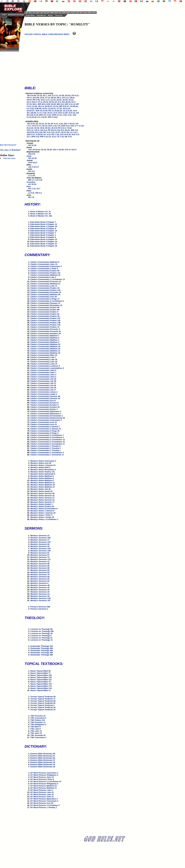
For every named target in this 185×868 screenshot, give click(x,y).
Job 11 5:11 (53, 95)
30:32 (51, 102)
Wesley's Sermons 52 (40, 546)
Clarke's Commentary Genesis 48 (45, 396)
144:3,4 (43, 130)
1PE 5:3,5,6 (53, 117)
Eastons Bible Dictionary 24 (43, 767)
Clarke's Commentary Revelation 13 (46, 305)
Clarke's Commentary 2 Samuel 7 (45, 427)
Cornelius (31, 182)
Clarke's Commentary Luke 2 (43, 277)
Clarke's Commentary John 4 (43, 375)
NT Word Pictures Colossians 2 (44, 773)
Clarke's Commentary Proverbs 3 (45, 329)
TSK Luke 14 (36, 731)
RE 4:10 (68, 137)
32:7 (45, 95)
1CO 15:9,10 (65, 134)
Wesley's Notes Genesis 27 (42, 498)
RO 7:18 (55, 134)
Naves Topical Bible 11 (40, 690)
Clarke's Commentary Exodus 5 (44, 405)
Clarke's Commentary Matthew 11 (45, 351)
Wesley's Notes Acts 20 (41, 463)
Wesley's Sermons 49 (40, 585)
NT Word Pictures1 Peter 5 (42, 779)
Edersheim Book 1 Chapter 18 (44, 226)
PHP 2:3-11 (57, 115)
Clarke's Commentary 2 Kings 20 (45, 431)
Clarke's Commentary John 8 (43, 370)
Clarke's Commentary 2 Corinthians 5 (47, 437)
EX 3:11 (54, 124)
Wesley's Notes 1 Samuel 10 (43, 465)
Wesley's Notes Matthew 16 (42, 485)
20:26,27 (48, 106)
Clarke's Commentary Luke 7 (43, 357)
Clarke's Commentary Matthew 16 (45, 349)
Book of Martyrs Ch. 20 (41, 214)
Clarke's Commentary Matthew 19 (45, 346)
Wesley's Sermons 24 (40, 592)
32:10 (41, 124)
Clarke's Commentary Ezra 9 (43, 401)
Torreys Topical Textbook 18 (43, 710)
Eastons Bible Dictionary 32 (43, 764)
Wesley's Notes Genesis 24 (42, 500)
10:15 (37, 128)
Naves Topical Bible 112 (41, 680)
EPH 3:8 (35, 137)
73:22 (69, 128)
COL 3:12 (67, 115)
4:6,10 (44, 117)
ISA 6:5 (60, 130)
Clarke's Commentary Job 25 (43, 385)
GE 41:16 (32, 145)
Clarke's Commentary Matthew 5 (45, 338)
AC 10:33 (32, 184)
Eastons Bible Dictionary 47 (43, 760)
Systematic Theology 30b (42, 655)
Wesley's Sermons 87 (40, 555)
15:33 (59, 100)
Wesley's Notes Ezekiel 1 (41, 504)
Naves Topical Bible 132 (41, 677)
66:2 (35, 104)
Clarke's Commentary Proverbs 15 (46, 292)
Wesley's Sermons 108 (40, 538)
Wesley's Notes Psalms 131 (43, 472)
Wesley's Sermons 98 (40, 564)
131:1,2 (65, 98)
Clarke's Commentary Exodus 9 (44, 403)
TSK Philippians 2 (38, 724)
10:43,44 (74, 106)
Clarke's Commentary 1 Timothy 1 (45, 450)
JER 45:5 (42, 104)
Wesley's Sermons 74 (40, 557)
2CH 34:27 (33, 163)
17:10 (59, 108)
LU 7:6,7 (74, 132)
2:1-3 (39, 113)
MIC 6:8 (60, 104)
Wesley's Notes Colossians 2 (43, 461)
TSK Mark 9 (35, 727)
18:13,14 (66, 108)
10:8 (42, 100)
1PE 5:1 (39, 193)
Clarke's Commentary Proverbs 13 (46, 282)
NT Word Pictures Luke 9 (41, 790)
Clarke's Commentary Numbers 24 (46, 333)
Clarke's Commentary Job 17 (43, 390)
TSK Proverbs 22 (38, 716)
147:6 (29, 100)
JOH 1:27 (31, 134)
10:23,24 (30, 132)
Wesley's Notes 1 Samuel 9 (42, 511)
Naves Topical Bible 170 (41, 686)
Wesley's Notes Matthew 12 (42, 487)
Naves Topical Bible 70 (40, 682)
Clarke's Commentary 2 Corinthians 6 (47, 301)
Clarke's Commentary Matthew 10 (45, 353)
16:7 (38, 189)
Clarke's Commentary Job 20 (43, 388)
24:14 (43, 150)
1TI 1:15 (60, 137)
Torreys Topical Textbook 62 (43, 703)
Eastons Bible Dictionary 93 (43, 758)
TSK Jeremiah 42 (38, 735)
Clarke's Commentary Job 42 (43, 379)
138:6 (72, 98)
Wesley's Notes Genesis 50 (42, 493)
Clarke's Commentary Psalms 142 (45, 320)
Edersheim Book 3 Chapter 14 (44, 242)
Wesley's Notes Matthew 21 (42, 483)
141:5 (37, 130)
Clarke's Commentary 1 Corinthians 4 (47, 453)
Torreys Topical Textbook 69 (43, 701)
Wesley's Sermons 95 (40, 566)
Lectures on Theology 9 (41, 636)
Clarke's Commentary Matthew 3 (45, 342)
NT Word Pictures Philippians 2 (44, 775)
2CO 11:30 (63, 113)
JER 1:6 (74, 130)
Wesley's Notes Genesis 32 (42, 496)
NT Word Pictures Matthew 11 (44, 788)
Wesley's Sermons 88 (40, 568)
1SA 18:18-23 (34, 150)
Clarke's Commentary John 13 (44, 264)
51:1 (73, 102)
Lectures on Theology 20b (42, 631)
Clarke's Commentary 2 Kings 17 (45, 299)
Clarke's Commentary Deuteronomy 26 (48, 418)
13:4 (55, 113)
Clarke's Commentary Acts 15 (44, 422)
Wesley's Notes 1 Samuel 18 (43, 513)
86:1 (59, 98)
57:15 (29, 104)
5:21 (49, 115)
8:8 (53, 132)
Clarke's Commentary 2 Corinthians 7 (47, 435)
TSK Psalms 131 (38, 720)
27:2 (40, 102)
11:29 (34, 106)
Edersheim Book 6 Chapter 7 (43, 222)
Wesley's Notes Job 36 (40, 489)
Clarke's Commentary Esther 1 (44, 409)
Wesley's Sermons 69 (40, 577)
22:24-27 (30, 111)
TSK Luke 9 (35, 729)
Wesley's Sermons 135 (40, 549)
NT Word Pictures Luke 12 (42, 794)
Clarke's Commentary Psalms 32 (45, 314)
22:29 (61, 95)
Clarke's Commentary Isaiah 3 (44, 394)
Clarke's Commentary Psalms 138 (45, 323)
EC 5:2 (58, 102)
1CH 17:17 (37, 126)
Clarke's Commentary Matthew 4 (45, 340)
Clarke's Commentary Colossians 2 (46, 266)
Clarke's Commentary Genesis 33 (45, 398)
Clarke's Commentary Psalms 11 (45, 327)
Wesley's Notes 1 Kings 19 (42, 517)
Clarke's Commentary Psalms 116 (45, 325)
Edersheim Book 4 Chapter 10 (44, 239)
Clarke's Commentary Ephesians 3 (46, 414)
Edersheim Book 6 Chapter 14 (44, 224)
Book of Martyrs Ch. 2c (41, 212)
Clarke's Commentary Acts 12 (44, 424)
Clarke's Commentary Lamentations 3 (47, 368)
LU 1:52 (30, 108)
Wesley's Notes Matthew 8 (42, 478)
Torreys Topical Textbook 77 (43, 699)
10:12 (50, 113)
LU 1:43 (32, 176)
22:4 (28, 102)
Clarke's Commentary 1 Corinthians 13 (48, 279)
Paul (29, 186)
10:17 (29, 98)
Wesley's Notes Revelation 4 (43, 470)
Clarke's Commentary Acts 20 (44, 297)
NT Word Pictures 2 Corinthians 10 (46, 781)
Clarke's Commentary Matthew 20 (45, 295)
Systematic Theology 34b (42, 653)
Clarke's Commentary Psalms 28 (45, 316)
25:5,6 (68, 95)
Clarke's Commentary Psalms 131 (45, 273)
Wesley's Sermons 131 (40, 559)
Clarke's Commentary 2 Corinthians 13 (48, 440)
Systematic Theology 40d (42, 648)
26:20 (49, 150)
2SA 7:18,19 (69, 124)
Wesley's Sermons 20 (40, 596)
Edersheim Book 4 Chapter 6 (43, 237)
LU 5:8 (31, 193)
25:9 (42, 98)
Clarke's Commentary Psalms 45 (45, 271)
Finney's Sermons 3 (39, 609)
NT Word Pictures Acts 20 (42, 803)
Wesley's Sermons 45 (40, 587)
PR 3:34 (36, 100)
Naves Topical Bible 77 (40, 673)
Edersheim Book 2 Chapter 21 (44, 244)
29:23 (45, 102)
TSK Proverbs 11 (38, 722)
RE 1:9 (31, 197)
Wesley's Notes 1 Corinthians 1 (44, 519)
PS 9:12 (75, 95)
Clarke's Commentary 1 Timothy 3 (45, 448)
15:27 (58, 132)
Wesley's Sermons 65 (40, 579)
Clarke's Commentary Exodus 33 (45, 407)
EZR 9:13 (65, 126)
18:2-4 (41, 106)
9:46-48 (38, 108)
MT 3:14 (47, 132)
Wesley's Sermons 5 (39, 583)
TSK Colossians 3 (38, 737)
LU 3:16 (39, 180)
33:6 (42, 128)
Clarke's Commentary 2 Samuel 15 (46, 429)
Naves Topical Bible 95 (40, 671)
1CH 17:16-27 (71, 150)
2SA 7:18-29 (58, 150)
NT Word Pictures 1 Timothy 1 (44, 807)
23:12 (56, 106)
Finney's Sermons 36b (40, 607)
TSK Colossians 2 (38, 718)
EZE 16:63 (51, 104)
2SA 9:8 (32, 154)
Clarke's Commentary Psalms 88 (45, 310)
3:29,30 (39, 134)
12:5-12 (72, 113)
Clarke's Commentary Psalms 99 (45, 307)
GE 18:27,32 (33, 124)
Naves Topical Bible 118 (41, 688)
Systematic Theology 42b (42, 650)
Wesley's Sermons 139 (40, 598)
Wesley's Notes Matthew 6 (42, 480)
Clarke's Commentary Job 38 (43, 381)
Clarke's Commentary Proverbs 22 (46, 331)
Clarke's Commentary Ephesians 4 (46, 411)
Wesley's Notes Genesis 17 (42, 502)
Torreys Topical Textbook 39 (43, 697)
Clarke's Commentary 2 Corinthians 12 (48, 442)
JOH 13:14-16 (41, 111)
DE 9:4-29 (31, 95)
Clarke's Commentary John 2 (43, 377)
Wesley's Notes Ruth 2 (40, 467)
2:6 (59, 126)
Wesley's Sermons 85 (40, 570)
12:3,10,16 (67, 111)
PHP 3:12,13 (45, 137)
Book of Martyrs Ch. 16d (41, 216)
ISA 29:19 (66, 102)
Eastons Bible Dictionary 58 (43, 754)
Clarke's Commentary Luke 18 (44, 362)
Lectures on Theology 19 (41, 633)
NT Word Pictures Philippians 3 (44, 784)
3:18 (44, 113)
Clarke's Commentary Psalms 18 (45, 288)
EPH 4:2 (43, 115)
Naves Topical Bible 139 (41, 675)
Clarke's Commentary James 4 (44, 392)
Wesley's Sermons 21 (40, 536)
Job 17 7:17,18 (77, 126)
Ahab (29, 156)
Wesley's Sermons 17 (40, 540)
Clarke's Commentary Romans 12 (45, 303)
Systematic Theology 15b (42, 646)
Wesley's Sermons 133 (40, 542)
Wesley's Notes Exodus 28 (42, 506)
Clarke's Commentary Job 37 (43, 383)
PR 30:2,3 (52, 130)
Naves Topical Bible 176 (41, 684)
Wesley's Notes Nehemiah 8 (43, 474)
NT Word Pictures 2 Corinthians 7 (45, 805)
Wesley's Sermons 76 (40, 575)
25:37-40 (65, 132)
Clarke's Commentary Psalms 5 (44, 312)
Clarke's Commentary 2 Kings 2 (44, 433)
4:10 (61, 124)
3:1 (39, 117)
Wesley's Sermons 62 (40, 581)
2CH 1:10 (52, 126)
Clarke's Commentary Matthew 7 (45, 336)
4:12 (54, 137)
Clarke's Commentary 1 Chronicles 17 (47, 455)
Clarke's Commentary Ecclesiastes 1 (47, 416)
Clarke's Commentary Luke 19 (44, 359)
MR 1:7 (31, 180)
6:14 (36, 115)
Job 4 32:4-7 (34, 167)
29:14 (45, 126)
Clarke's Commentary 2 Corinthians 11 (48, 444)
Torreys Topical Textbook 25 (43, 707)
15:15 (39, 95)
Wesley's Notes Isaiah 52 (41, 491)
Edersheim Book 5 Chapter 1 (43, 235)
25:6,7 (34, 102)
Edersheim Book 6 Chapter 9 (43, 229)
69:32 (53, 98)
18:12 (71, 100)
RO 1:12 (32, 189)
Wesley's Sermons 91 (40, 553)
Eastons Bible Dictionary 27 (43, 756)
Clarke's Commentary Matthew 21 (45, 284)
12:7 (28, 137)
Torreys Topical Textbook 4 (42, 705)
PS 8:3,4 (62, 128)
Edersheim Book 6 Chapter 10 (44, 231)
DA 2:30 (39, 132)
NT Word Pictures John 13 (42, 777)
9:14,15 (30, 128)
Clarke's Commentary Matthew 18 (45, 275)
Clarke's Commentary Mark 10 (44, 355)
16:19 (65, 100)
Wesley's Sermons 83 (40, 572)
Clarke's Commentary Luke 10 (44, 364)
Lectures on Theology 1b (41, 640)
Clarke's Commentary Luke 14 (44, 286)
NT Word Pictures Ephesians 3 (44, 799)
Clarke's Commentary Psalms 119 (45, 290)
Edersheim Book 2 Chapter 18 (44, 246)
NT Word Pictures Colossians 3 (44, 801)
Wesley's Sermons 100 (40, 551)
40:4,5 (48, 128)
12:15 (53, 100)
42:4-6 (54, 128)
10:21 (45, 108)
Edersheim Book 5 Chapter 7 (43, 233)
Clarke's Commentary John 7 (43, 372)
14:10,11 (52, 108)
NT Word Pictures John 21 (42, 797)
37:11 (47, 98)
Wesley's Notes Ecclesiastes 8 (44, 509)
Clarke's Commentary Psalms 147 (45, 318)
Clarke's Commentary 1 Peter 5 (44, 269)
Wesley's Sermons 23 (40, 594)
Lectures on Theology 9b (41, 629)
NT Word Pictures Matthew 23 (44, 786)
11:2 (47, 100)
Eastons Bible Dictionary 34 (43, 762)
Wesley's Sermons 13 (40, 562)
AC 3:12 (47, 134)
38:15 (67, 130)
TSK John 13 (36, 733)
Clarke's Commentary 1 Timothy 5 (45, 446)
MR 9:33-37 (64, 106)
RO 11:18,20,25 (55, 111)
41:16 (47, 124)
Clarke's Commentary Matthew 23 (45, 344)
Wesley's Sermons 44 (40, 590)
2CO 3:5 (75, 134)
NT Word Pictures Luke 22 (42, 792)
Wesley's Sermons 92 (40, 544)
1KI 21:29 (32, 158)
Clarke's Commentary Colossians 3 (46, 420)
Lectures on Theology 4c (41, 638)
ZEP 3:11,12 (70, 104)
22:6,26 (36, 98)
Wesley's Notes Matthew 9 (42, 476)
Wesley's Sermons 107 (40, 600)
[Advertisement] (12, 95)
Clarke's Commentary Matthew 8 (45, 262)
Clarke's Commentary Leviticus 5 (45, 366)
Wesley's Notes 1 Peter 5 (41, 515)
